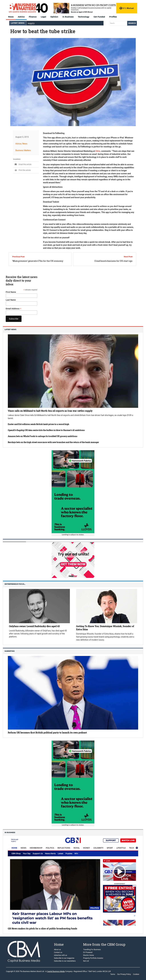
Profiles (113, 17)
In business (10, 832)
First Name (11, 292)
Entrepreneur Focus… (15, 584)
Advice (21, 17)
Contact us (58, 952)
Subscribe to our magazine (64, 958)
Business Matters (23, 150)
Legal (43, 17)
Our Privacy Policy (124, 974)
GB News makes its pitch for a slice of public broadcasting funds (42, 928)
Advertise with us (61, 955)
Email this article (22, 164)
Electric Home (88, 955)
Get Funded (99, 17)
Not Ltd (86, 961)
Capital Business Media (56, 971)
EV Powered (88, 952)
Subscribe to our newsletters (65, 961)
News (11, 17)
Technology (84, 17)
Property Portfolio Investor (93, 958)
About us (57, 950)
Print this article (22, 170)
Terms (113, 974)
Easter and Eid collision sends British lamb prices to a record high (38, 424)
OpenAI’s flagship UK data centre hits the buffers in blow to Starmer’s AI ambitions (46, 430)
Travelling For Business (92, 950)
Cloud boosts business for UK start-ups (113, 261)
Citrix (98, 151)
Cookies (136, 974)
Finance (33, 17)
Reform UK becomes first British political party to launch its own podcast (47, 732)
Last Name (11, 300)
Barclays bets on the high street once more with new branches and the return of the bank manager (53, 442)
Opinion (54, 17)
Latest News (10, 329)
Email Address (13, 309)
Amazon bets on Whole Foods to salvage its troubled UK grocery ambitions (43, 436)
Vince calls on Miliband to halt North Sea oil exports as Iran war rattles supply (50, 411)
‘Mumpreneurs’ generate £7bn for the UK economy (38, 261)
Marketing (10, 651)
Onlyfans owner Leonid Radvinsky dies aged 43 (34, 626)
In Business (68, 17)
